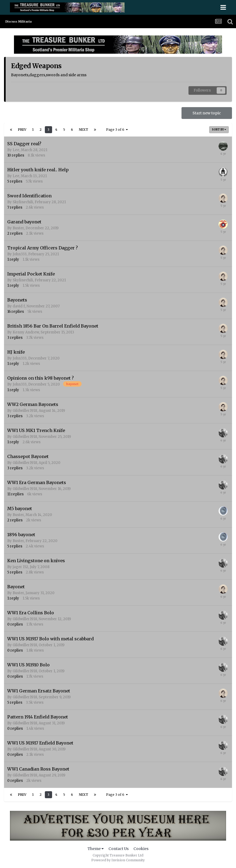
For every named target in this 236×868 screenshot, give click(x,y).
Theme (96, 849)
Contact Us (119, 849)
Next (83, 130)
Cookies (141, 849)
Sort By (219, 130)
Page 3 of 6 (117, 130)
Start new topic (207, 113)
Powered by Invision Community (118, 860)
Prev (22, 130)
